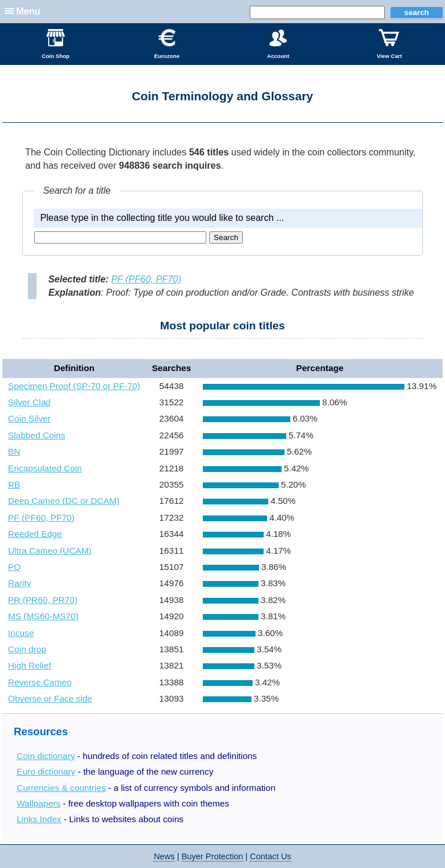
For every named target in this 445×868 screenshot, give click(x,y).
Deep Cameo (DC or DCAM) (64, 501)
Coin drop (27, 649)
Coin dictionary (46, 756)
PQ (14, 567)
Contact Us (270, 856)
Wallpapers (39, 803)
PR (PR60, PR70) (43, 600)
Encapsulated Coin (45, 468)
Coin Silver (29, 418)
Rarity (20, 583)
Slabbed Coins (37, 435)
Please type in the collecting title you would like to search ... (162, 218)
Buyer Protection (212, 856)
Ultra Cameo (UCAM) (50, 551)
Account (278, 44)
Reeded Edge (35, 534)
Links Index (39, 819)
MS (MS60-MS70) (43, 616)
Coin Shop (56, 44)
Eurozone (167, 44)
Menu (28, 11)
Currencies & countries (61, 788)
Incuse (21, 633)
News (164, 856)
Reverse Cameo (40, 682)
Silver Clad (29, 402)
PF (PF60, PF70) (146, 279)
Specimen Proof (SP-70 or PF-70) (74, 386)
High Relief (30, 665)
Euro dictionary (46, 771)
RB (14, 484)
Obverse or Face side (50, 698)
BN (14, 451)
